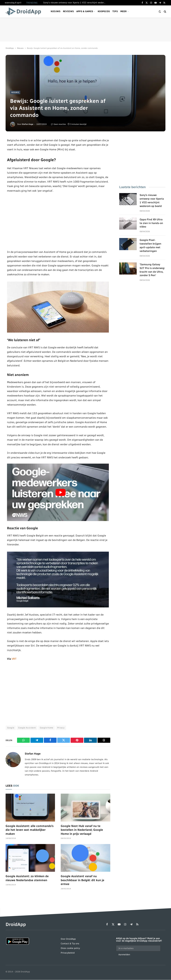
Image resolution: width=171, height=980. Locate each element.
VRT (14, 659)
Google (11, 728)
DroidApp (10, 48)
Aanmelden (124, 955)
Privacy (61, 728)
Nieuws (56, 11)
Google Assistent (27, 728)
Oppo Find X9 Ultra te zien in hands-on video (151, 223)
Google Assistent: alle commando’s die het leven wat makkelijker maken (30, 830)
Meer (124, 11)
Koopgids (104, 11)
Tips (115, 11)
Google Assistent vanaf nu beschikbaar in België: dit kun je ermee (82, 880)
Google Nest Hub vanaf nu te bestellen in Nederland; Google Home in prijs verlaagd (82, 830)
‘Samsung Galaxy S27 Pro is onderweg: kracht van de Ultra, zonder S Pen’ (152, 270)
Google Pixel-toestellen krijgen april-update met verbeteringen (150, 246)
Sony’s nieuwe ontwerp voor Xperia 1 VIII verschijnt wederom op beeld (75, 3)
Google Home (47, 728)
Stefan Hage (28, 124)
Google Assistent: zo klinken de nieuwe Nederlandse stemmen (27, 878)
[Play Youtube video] (61, 492)
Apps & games (85, 11)
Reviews (68, 11)
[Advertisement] (86, 29)
